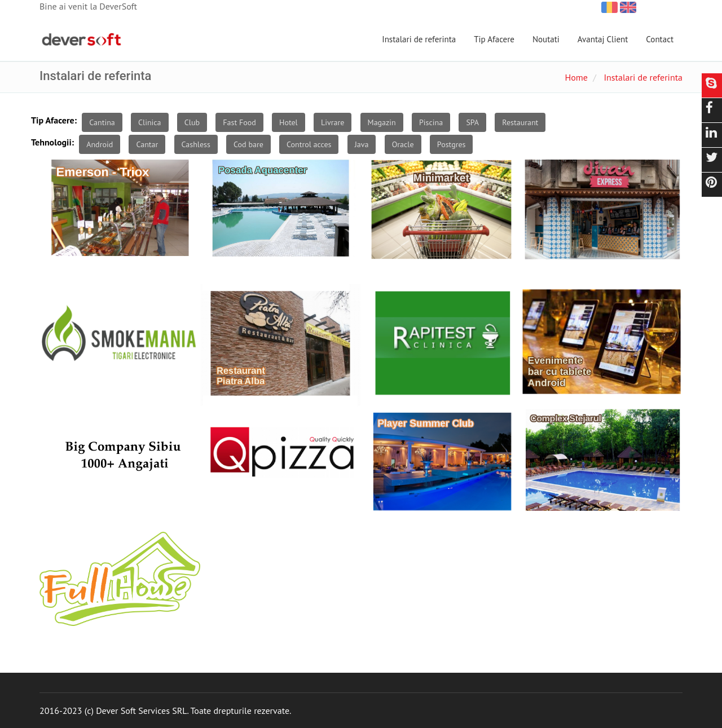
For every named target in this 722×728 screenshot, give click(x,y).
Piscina (431, 122)
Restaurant (520, 122)
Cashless (196, 144)
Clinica (150, 122)
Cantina (102, 122)
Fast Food (239, 122)
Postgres (452, 144)
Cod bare (248, 144)
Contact (660, 39)
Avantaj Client (603, 39)
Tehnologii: (52, 142)
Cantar (147, 144)
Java (362, 144)
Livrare (333, 122)
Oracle (403, 144)
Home (576, 77)
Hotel (289, 122)
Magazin (382, 122)
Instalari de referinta (419, 39)
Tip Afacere (494, 39)
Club (192, 122)
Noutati (546, 39)
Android (100, 144)
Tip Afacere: (54, 120)
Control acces (309, 144)
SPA (472, 122)
